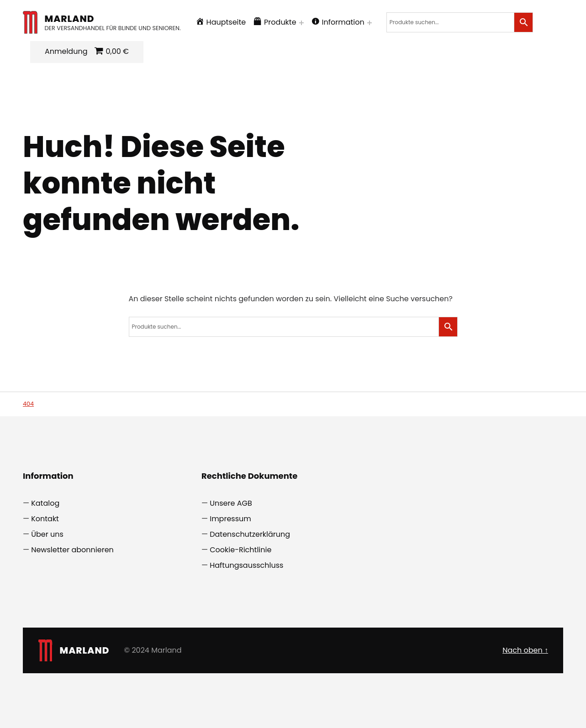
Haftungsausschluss (246, 565)
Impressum (230, 519)
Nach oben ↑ (525, 650)
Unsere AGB (231, 503)
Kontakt (45, 519)
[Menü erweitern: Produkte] (301, 23)
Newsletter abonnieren (72, 550)
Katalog (45, 503)
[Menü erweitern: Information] (370, 23)
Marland (70, 19)
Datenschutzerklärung (250, 534)
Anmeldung (66, 51)
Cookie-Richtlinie (240, 550)
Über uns (47, 534)
